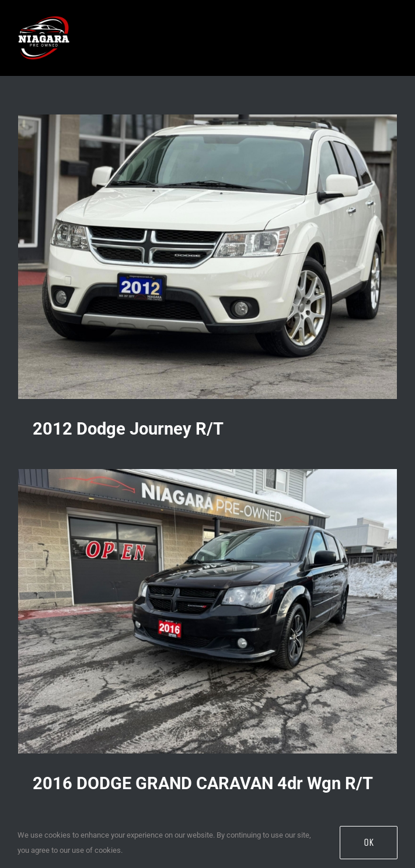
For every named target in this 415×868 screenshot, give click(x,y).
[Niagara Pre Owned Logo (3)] (44, 13)
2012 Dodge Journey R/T (128, 429)
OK (369, 842)
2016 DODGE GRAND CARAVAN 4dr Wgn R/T (203, 783)
